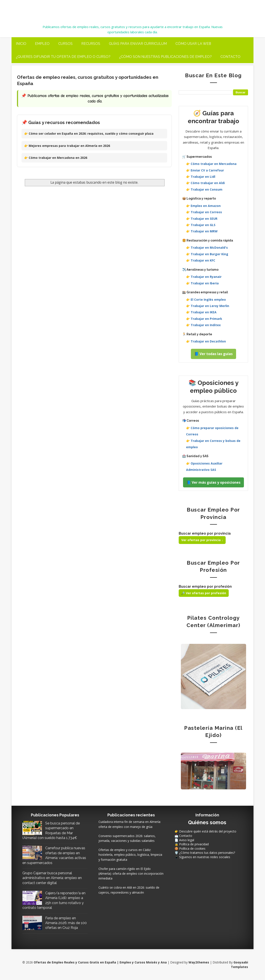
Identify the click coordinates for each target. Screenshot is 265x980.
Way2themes (199, 962)
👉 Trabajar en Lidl (201, 177)
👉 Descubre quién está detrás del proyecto (205, 831)
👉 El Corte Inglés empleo (206, 300)
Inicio (21, 44)
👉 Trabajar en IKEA (201, 312)
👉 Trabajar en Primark (204, 319)
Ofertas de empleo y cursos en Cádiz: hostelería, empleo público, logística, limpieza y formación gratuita (130, 855)
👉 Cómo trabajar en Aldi (205, 183)
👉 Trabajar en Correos (204, 212)
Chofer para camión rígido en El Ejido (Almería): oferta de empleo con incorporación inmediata (131, 874)
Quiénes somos (207, 822)
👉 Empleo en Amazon (203, 206)
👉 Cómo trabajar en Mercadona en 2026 (56, 158)
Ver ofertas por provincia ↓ (202, 540)
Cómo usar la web (193, 44)
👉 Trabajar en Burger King (207, 254)
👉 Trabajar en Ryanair (204, 277)
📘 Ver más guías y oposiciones (213, 482)
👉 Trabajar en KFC (201, 260)
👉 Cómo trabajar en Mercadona (211, 164)
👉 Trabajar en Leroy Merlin (208, 306)
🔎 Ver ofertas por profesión (204, 593)
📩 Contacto (183, 836)
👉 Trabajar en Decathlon (206, 341)
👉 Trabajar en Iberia (202, 283)
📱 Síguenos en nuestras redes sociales (202, 857)
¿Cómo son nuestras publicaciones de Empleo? (165, 57)
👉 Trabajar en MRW (202, 231)
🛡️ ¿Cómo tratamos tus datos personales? (205, 853)
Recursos (91, 44)
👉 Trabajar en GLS (201, 225)
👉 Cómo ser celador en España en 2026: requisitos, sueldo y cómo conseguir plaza (89, 133)
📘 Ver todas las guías (213, 354)
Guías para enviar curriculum (138, 44)
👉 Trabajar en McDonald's (207, 248)
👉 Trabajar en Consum (204, 189)
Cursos (65, 44)
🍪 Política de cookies (190, 848)
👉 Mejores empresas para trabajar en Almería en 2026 (67, 146)
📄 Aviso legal (184, 840)
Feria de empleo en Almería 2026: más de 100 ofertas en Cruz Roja (66, 923)
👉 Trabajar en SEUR (202, 219)
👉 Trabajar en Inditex (203, 325)
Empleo (42, 44)
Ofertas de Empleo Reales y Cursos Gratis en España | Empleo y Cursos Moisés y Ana (119, 9)
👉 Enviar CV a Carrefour (205, 170)
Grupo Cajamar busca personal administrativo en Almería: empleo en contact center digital (52, 878)
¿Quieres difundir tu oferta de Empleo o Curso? (63, 57)
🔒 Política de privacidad (192, 844)
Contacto (230, 57)
